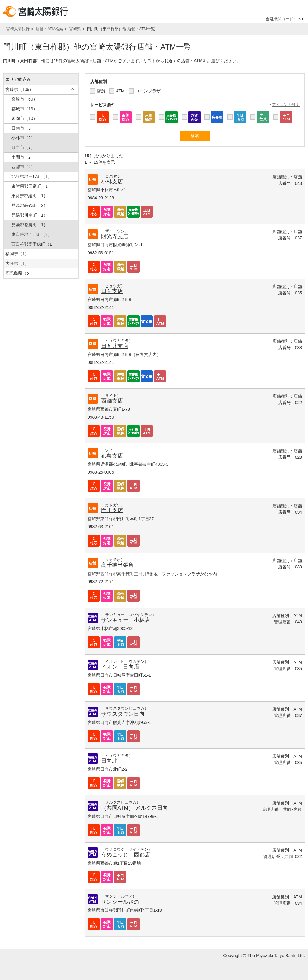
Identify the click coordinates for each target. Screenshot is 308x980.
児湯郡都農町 (30, 225)
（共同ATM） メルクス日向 (135, 808)
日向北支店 (115, 346)
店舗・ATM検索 (49, 29)
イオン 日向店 (120, 667)
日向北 (109, 761)
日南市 (23, 128)
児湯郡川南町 (30, 215)
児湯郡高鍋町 (30, 205)
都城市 (24, 109)
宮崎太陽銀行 (18, 29)
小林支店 (112, 182)
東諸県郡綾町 (30, 196)
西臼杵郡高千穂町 (34, 244)
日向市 (23, 147)
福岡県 (17, 254)
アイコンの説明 (286, 105)
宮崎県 (75, 29)
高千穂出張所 (117, 565)
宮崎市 (24, 99)
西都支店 (115, 401)
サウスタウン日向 (123, 714)
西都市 (23, 167)
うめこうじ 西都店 (126, 855)
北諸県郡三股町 (32, 176)
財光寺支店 (115, 236)
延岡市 (24, 118)
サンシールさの (120, 902)
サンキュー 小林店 (126, 620)
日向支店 (112, 291)
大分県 (17, 263)
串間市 (23, 157)
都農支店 (112, 456)
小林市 (23, 138)
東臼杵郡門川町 (32, 234)
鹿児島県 (19, 273)
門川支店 (112, 510)
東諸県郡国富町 (32, 186)
